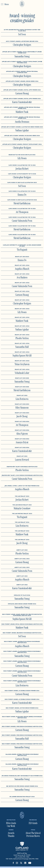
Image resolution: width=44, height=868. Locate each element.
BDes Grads (11, 823)
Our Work (11, 826)
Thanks (11, 836)
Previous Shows (33, 836)
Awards (11, 833)
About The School (33, 833)
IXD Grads (33, 823)
